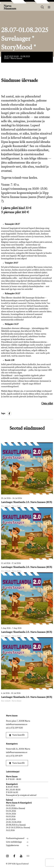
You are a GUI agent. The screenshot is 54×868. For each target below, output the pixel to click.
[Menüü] (49, 7)
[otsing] (42, 7)
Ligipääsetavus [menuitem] (12, 846)
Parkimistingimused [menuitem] (15, 839)
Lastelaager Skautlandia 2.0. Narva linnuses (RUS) (27, 502)
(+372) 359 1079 (16, 756)
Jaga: (3, 414)
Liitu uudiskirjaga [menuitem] (14, 842)
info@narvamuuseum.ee (17, 725)
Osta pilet (47, 404)
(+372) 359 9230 (16, 728)
